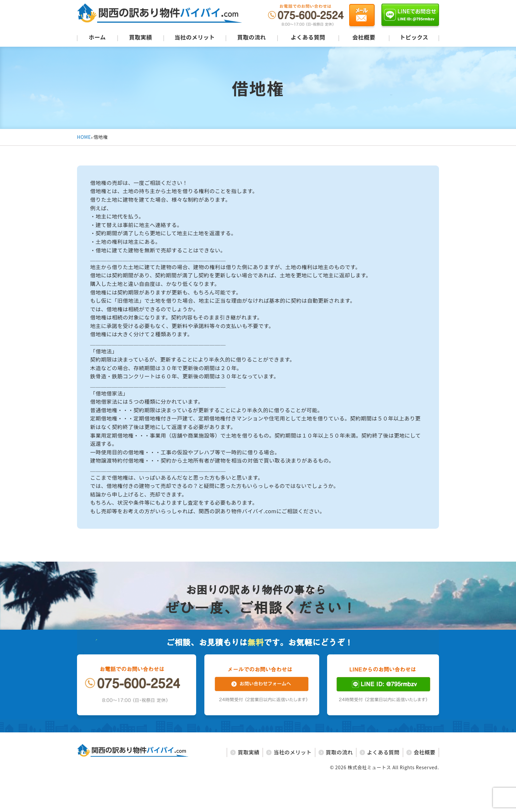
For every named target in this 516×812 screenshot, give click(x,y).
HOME (84, 137)
